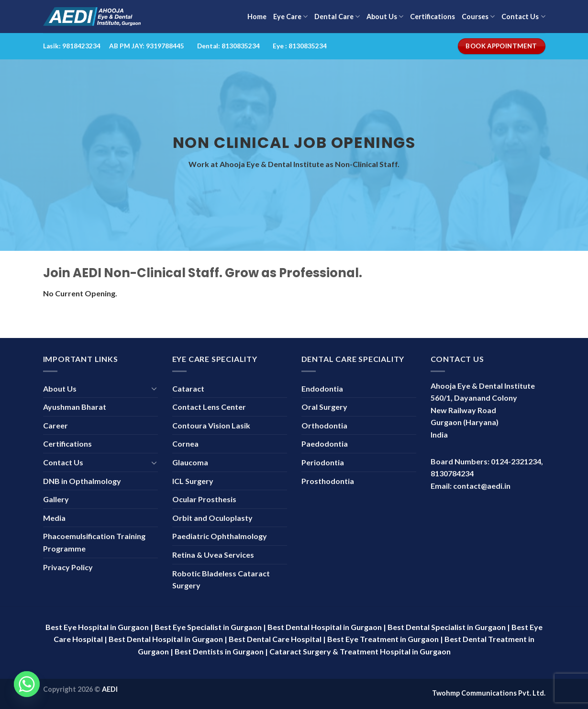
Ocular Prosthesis (204, 499)
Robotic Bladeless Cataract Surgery (221, 580)
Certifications (433, 17)
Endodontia (322, 388)
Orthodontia (324, 425)
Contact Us (523, 17)
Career (55, 425)
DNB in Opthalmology (82, 481)
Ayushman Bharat (75, 407)
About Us (385, 17)
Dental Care (337, 17)
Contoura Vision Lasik (211, 425)
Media (54, 518)
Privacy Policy (68, 567)
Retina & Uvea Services (213, 555)
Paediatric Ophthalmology (220, 536)
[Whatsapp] (27, 684)
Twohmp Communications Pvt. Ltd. (489, 693)
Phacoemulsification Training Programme (94, 542)
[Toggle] (154, 388)
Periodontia (323, 462)
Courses (478, 17)
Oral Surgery (324, 407)
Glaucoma (190, 462)
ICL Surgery (193, 481)
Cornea (185, 444)
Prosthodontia (328, 481)
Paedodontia (325, 444)
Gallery (56, 499)
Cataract (188, 388)
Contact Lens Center (209, 407)
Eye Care (290, 17)
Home (257, 17)
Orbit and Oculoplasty (212, 518)
